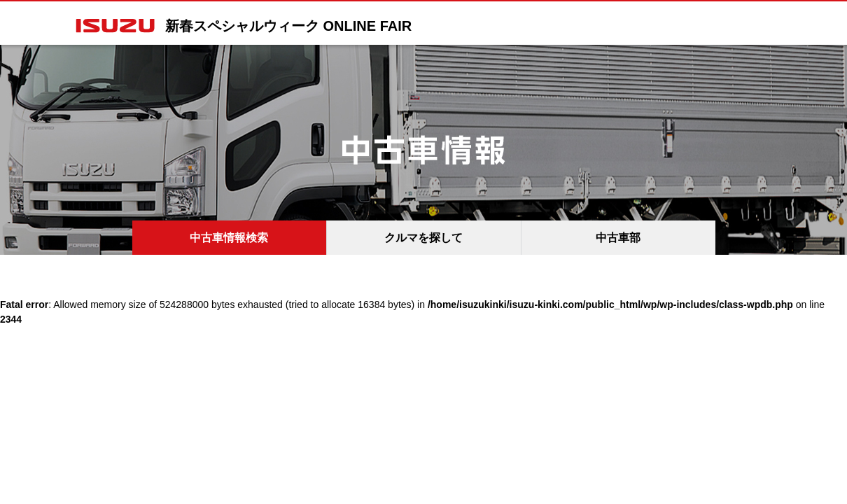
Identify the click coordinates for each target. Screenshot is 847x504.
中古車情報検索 (229, 238)
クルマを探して (423, 238)
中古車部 (618, 238)
